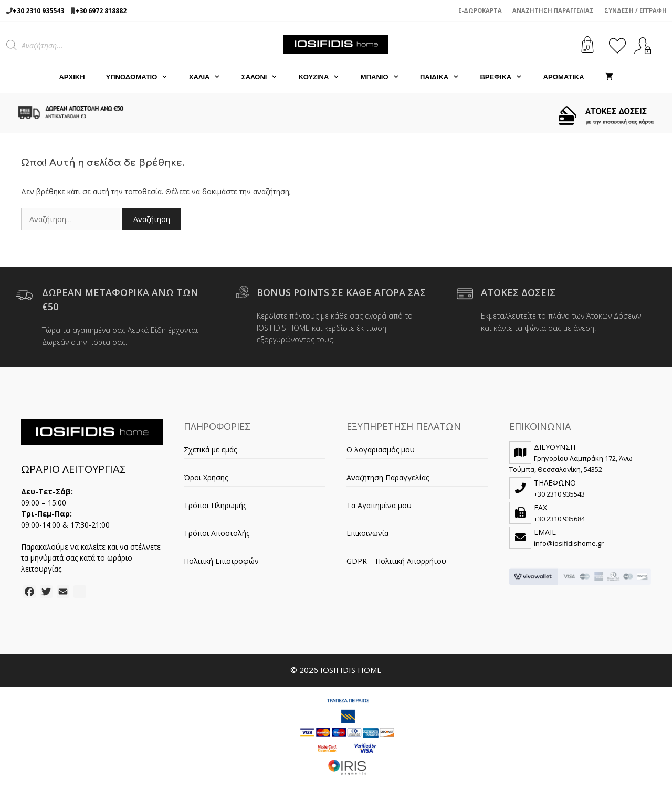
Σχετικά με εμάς (210, 450)
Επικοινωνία (367, 533)
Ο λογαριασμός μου (381, 450)
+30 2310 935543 (38, 11)
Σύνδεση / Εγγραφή (636, 10)
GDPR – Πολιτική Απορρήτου (396, 561)
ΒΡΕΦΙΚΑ (506, 77)
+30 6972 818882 (101, 11)
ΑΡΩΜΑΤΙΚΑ (564, 77)
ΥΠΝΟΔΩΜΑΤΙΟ (142, 77)
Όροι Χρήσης (206, 477)
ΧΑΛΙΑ (210, 77)
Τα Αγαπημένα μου (379, 505)
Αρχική (72, 77)
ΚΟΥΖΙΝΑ (324, 77)
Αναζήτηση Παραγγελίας (553, 10)
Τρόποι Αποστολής (217, 533)
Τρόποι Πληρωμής (215, 505)
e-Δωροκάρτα (480, 10)
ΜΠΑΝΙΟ (385, 77)
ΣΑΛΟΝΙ (265, 77)
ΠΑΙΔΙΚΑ (445, 77)
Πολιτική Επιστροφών (221, 561)
